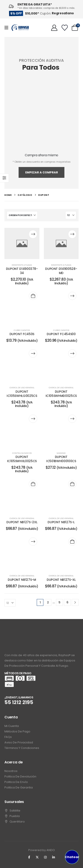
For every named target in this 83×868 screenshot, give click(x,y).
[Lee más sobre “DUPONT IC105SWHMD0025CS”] (72, 353)
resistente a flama (22, 265)
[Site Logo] (20, 28)
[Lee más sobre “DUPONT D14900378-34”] (33, 234)
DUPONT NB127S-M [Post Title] (22, 580)
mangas (61, 453)
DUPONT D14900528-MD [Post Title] (61, 271)
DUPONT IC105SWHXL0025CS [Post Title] (22, 459)
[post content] (22, 243)
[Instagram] (45, 857)
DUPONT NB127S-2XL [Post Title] (22, 522)
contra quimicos (22, 453)
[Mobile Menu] (8, 28)
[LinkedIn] (54, 857)
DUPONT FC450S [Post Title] (22, 334)
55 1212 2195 (19, 702)
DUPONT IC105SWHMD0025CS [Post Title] (61, 394)
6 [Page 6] (67, 602)
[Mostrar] (71, 215)
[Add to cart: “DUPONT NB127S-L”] (72, 484)
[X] (37, 857)
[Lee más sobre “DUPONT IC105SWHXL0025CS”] (33, 419)
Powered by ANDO (42, 850)
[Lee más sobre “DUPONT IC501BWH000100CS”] (72, 419)
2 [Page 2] (48, 602)
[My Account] (54, 28)
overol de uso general (22, 388)
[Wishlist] (65, 28)
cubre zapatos (22, 330)
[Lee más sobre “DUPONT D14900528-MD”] (72, 234)
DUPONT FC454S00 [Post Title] (61, 334)
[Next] (75, 602)
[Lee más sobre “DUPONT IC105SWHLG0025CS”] (33, 353)
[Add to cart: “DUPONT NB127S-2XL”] (33, 484)
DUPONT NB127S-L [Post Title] (61, 522)
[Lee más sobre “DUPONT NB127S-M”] (33, 542)
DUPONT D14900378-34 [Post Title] (22, 271)
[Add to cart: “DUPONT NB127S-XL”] (72, 542)
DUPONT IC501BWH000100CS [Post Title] (61, 459)
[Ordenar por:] (22, 215)
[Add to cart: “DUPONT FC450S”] (33, 296)
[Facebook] (29, 857)
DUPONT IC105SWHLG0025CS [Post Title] (22, 394)
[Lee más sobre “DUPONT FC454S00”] (72, 296)
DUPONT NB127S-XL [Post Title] (61, 580)
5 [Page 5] (59, 602)
